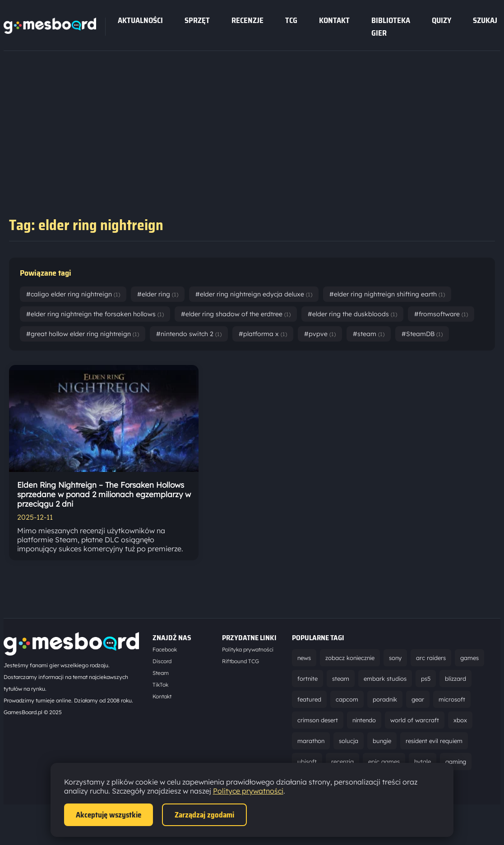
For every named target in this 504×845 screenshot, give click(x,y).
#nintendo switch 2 (189, 334)
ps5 (426, 679)
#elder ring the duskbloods (352, 314)
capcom (347, 699)
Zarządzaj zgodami (204, 815)
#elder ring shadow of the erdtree (236, 314)
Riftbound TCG (240, 661)
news (304, 658)
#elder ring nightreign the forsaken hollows (95, 314)
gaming (456, 762)
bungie (382, 741)
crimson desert (318, 720)
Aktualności (140, 20)
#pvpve (320, 334)
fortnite (307, 679)
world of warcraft (415, 720)
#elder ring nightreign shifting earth (387, 294)
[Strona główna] (50, 31)
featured (309, 699)
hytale (423, 762)
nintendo (364, 720)
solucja (349, 741)
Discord (162, 661)
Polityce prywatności (248, 791)
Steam (161, 673)
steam (341, 679)
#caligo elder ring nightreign (73, 294)
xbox (460, 720)
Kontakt (334, 20)
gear (418, 699)
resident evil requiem (434, 741)
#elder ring (158, 294)
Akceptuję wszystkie (109, 815)
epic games (384, 762)
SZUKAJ (485, 20)
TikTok (160, 685)
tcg (291, 20)
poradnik (385, 699)
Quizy (442, 20)
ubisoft (307, 762)
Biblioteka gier (391, 27)
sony (395, 658)
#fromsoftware (441, 314)
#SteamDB (422, 334)
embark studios (385, 679)
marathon (311, 741)
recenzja (342, 762)
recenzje (247, 20)
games (469, 658)
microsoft (452, 699)
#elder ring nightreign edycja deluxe (254, 294)
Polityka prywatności (248, 649)
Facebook (165, 649)
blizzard (455, 679)
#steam (369, 334)
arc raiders (431, 658)
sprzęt (197, 20)
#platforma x (263, 334)
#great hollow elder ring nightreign (83, 334)
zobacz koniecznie (350, 658)
